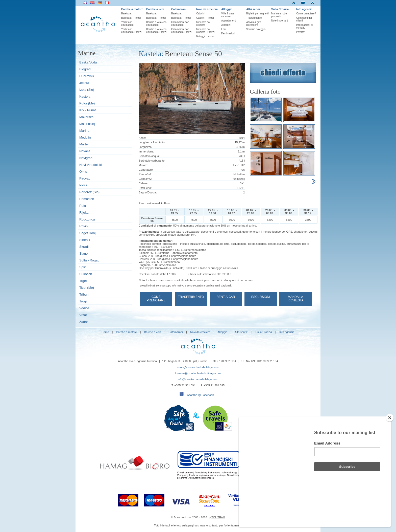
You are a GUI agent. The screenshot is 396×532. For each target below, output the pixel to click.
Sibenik (85, 240)
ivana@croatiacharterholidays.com (198, 367)
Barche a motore (132, 9)
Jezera (84, 83)
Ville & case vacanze (228, 15)
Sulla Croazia (280, 9)
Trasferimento (254, 18)
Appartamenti (229, 21)
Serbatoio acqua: (149, 156)
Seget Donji (88, 233)
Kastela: (151, 53)
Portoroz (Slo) (89, 192)
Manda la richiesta (295, 299)
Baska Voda (88, 62)
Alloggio (227, 9)
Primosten (87, 199)
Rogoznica (87, 219)
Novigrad (86, 158)
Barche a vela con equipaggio (156, 24)
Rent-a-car (226, 297)
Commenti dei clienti (304, 19)
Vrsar (83, 315)
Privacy (300, 32)
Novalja (85, 151)
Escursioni (261, 297)
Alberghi (226, 25)
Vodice (84, 308)
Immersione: (146, 151)
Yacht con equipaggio (127, 24)
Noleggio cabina (205, 36)
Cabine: (143, 183)
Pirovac (85, 178)
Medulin (85, 137)
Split (82, 267)
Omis (83, 172)
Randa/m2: (145, 174)
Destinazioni (228, 34)
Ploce (83, 185)
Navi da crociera (207, 9)
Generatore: (146, 170)
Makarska (86, 117)
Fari (223, 29)
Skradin (85, 247)
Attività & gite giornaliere (254, 24)
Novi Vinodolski (91, 165)
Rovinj (84, 226)
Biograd (85, 69)
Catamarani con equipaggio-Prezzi (181, 31)
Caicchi (200, 14)
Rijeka (84, 213)
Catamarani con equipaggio (180, 24)
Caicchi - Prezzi (205, 18)
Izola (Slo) (87, 90)
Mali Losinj (87, 124)
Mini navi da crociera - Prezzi (205, 31)
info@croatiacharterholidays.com (198, 379)
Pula (83, 206)
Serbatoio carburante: (152, 161)
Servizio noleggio (256, 29)
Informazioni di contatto (304, 26)
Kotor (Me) (87, 103)
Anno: (142, 138)
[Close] (390, 445)
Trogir (83, 301)
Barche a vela (155, 9)
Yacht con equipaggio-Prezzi (131, 31)
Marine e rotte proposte (279, 15)
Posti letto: (145, 188)
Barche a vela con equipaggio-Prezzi (156, 31)
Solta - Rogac (89, 260)
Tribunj (84, 294)
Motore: (143, 165)
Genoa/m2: (145, 179)
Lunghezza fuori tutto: (152, 142)
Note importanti (280, 21)
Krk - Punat (88, 110)
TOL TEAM (218, 517)
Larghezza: (145, 147)
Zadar (84, 322)
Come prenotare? (306, 14)
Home (105, 332)
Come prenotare (156, 299)
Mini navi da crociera (203, 24)
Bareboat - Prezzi (131, 18)
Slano (83, 253)
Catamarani (179, 9)
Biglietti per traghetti (257, 14)
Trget (83, 281)
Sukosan (86, 274)
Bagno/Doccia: (148, 192)
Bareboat (126, 14)
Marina (84, 131)
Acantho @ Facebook (201, 395)
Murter (84, 144)
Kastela (85, 96)
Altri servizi (254, 9)
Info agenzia (304, 9)
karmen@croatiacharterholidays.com (198, 373)
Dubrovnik (87, 76)
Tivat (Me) (87, 288)
